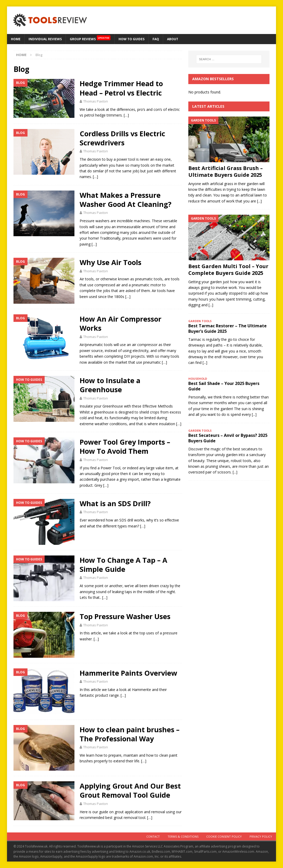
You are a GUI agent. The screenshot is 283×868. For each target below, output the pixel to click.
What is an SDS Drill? (115, 503)
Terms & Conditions (183, 836)
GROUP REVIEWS (90, 38)
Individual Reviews (45, 39)
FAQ (156, 39)
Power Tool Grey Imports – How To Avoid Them (125, 446)
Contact (153, 836)
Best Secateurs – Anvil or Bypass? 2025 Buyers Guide (228, 438)
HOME (16, 39)
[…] (126, 115)
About (173, 39)
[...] (259, 201)
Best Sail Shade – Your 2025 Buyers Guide (224, 386)
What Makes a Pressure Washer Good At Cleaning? (126, 200)
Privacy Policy (261, 836)
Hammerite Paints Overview (128, 673)
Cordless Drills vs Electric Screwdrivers (122, 138)
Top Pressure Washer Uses (125, 616)
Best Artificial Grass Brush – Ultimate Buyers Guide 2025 (226, 171)
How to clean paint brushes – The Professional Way (130, 734)
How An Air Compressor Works (120, 323)
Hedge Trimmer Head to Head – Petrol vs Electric (121, 88)
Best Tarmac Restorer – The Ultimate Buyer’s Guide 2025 (227, 328)
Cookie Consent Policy (224, 836)
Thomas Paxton (96, 101)
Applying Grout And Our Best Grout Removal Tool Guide (130, 790)
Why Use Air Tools (111, 262)
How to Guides (132, 39)
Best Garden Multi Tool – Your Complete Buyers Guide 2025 (228, 270)
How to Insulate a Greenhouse (110, 385)
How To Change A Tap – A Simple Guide (123, 565)
